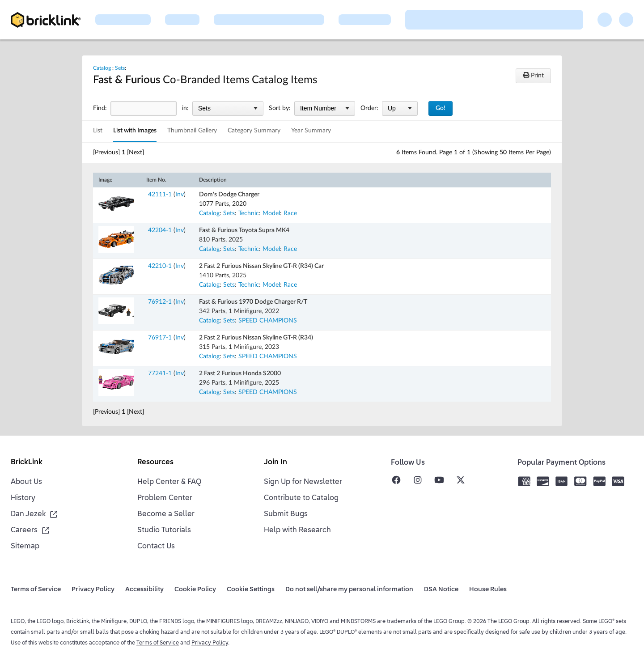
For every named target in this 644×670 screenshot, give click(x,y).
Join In (275, 462)
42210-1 (160, 266)
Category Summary (254, 131)
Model (271, 213)
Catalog (102, 68)
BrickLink (27, 462)
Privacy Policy (210, 643)
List (98, 131)
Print (533, 75)
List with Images (135, 131)
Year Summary (311, 131)
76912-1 (160, 302)
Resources (155, 462)
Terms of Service (158, 643)
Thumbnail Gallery (192, 131)
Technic (249, 213)
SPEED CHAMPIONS (268, 321)
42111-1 (160, 195)
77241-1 (160, 373)
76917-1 (160, 338)
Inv (180, 195)
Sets (120, 68)
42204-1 (160, 230)
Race (290, 213)
